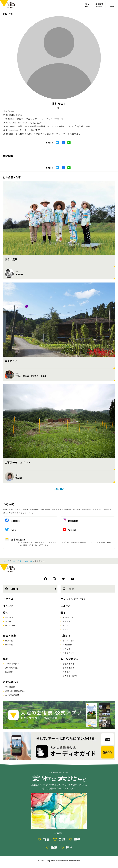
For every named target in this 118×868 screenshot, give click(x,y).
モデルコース (11, 625)
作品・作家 (8, 14)
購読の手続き (69, 664)
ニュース (66, 606)
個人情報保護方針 (71, 676)
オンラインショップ (72, 599)
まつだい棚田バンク (72, 640)
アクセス (8, 599)
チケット (9, 617)
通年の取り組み (12, 668)
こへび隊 (67, 649)
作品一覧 (9, 640)
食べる (66, 625)
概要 (6, 659)
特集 (46, 839)
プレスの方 (10, 687)
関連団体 (9, 672)
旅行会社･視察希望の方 (16, 691)
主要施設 (67, 621)
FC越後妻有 (68, 644)
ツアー (8, 621)
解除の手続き (69, 668)
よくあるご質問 (12, 695)
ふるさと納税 (69, 653)
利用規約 (67, 672)
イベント (8, 606)
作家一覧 (28, 561)
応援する (66, 636)
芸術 (62, 839)
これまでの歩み (12, 664)
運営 (69, 847)
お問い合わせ (11, 682)
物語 (54, 847)
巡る (63, 612)
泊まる (66, 629)
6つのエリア (68, 617)
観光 (77, 839)
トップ (6, 561)
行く (6, 612)
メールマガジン (70, 659)
